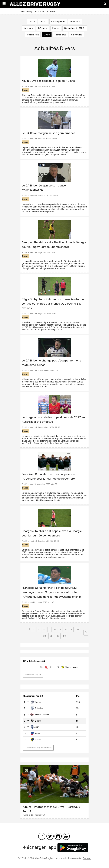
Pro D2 (43, 22)
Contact (87, 858)
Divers (47, 35)
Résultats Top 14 (33, 675)
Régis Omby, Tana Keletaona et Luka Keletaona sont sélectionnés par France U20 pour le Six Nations (53, 304)
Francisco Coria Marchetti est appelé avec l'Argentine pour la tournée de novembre (49, 476)
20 (44, 636)
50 (65, 636)
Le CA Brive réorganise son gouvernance (48, 133)
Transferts (75, 22)
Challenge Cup (58, 22)
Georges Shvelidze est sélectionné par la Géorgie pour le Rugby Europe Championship (54, 245)
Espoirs (56, 28)
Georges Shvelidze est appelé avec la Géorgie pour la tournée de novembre (52, 533)
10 (77, 629)
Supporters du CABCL (75, 28)
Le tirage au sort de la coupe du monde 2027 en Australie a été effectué (53, 419)
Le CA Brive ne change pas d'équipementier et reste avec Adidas (52, 363)
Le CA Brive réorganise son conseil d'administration (44, 188)
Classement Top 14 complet (38, 748)
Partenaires (60, 35)
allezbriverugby (26, 11)
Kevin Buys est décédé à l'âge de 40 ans (48, 81)
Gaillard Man (33, 35)
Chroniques (77, 35)
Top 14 (32, 22)
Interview (29, 28)
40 (58, 636)
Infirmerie (43, 28)
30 (51, 636)
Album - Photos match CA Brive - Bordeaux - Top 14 (52, 809)
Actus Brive (39, 11)
